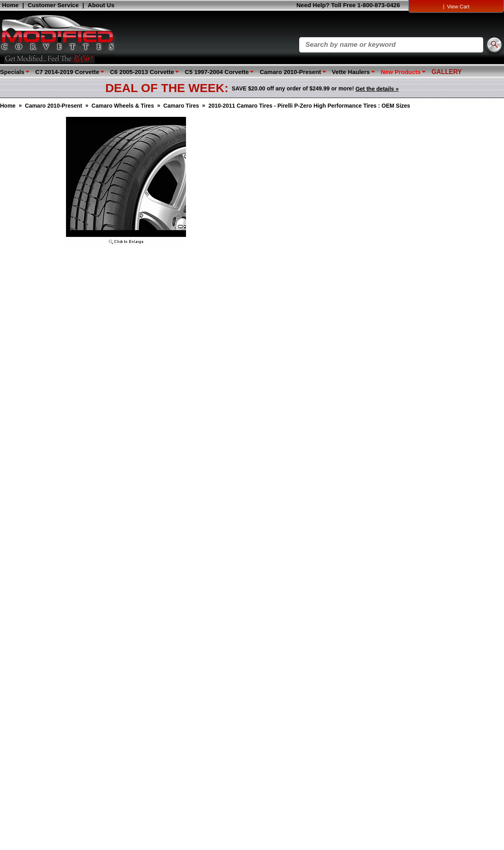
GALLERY (447, 72)
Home (10, 5)
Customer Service (53, 5)
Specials (12, 72)
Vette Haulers (351, 72)
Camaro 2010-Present (290, 72)
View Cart (458, 7)
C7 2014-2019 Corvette (67, 72)
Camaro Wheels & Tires (123, 106)
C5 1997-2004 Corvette (217, 72)
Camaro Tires (181, 106)
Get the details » (377, 89)
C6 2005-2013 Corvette (142, 72)
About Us (101, 5)
